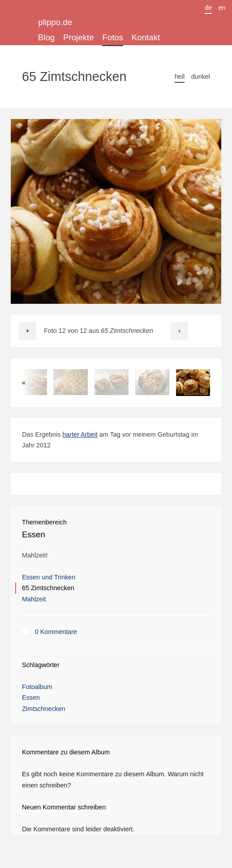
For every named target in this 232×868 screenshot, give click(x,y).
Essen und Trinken (49, 577)
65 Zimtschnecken (48, 588)
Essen (34, 534)
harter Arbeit (80, 434)
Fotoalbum (37, 687)
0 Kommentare (56, 632)
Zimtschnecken (44, 709)
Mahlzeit (34, 599)
